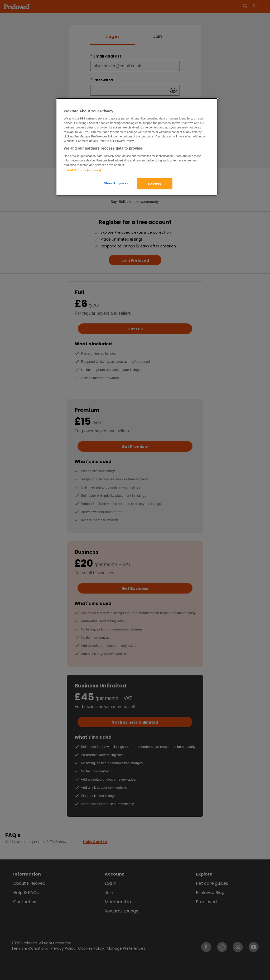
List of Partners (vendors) (82, 170)
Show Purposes (116, 183)
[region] (137, 147)
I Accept (155, 184)
